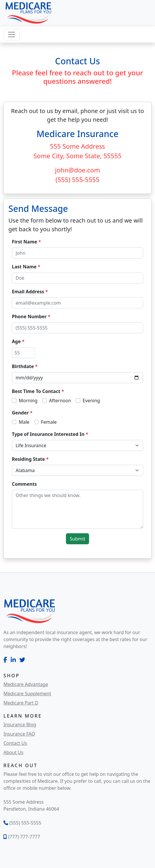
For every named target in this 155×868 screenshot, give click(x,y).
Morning (28, 401)
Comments (24, 484)
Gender (22, 413)
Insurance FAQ (19, 734)
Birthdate (25, 366)
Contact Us (15, 743)
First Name (26, 242)
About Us (13, 752)
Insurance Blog (20, 725)
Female (49, 422)
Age (18, 341)
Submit (77, 539)
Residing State (30, 459)
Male (24, 422)
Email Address (30, 292)
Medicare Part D (21, 703)
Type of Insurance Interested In (50, 434)
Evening (91, 401)
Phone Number (31, 316)
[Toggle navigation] (12, 34)
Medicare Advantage (26, 684)
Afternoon (60, 401)
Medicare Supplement (27, 694)
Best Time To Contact (38, 391)
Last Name (26, 267)
